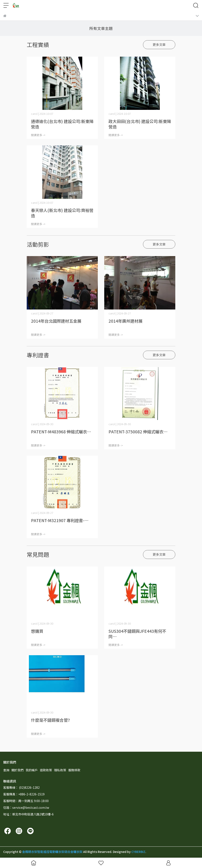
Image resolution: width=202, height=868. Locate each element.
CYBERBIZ (138, 852)
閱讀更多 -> (38, 135)
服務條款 (74, 770)
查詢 (6, 770)
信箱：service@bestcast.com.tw (26, 807)
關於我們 (17, 770)
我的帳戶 (32, 770)
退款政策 (46, 770)
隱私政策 (60, 770)
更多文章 (159, 44)
